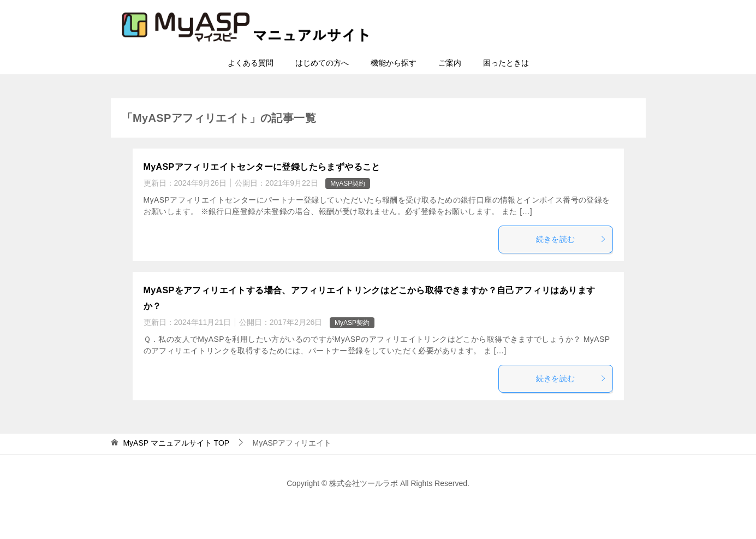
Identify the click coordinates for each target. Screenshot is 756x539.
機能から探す (394, 63)
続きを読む (572, 239)
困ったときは (506, 63)
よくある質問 (251, 63)
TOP (176, 443)
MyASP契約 (348, 183)
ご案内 (450, 63)
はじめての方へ (322, 63)
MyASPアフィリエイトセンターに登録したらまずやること (262, 167)
